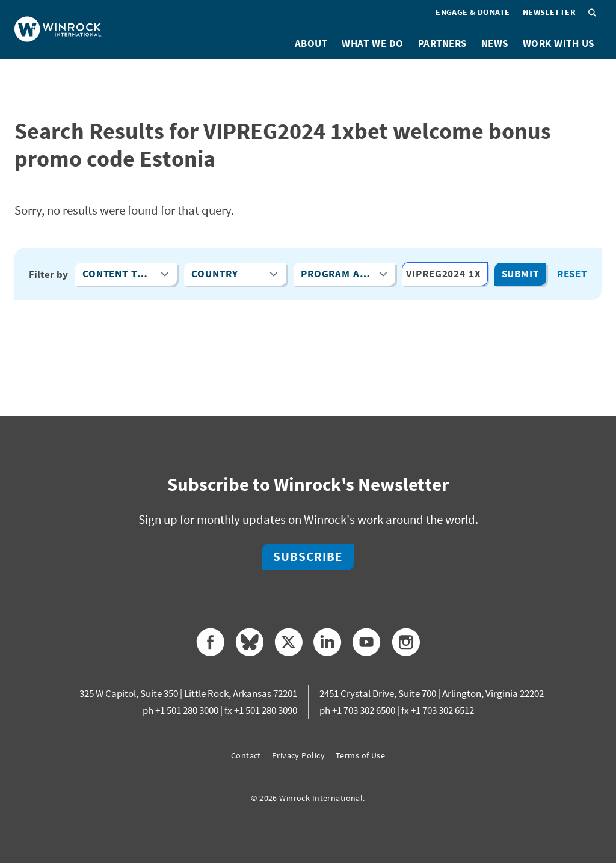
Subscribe (308, 557)
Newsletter (549, 12)
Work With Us (559, 43)
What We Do (372, 43)
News (495, 43)
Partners (442, 43)
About (311, 43)
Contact (246, 755)
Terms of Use (360, 755)
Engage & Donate (473, 12)
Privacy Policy (298, 755)
